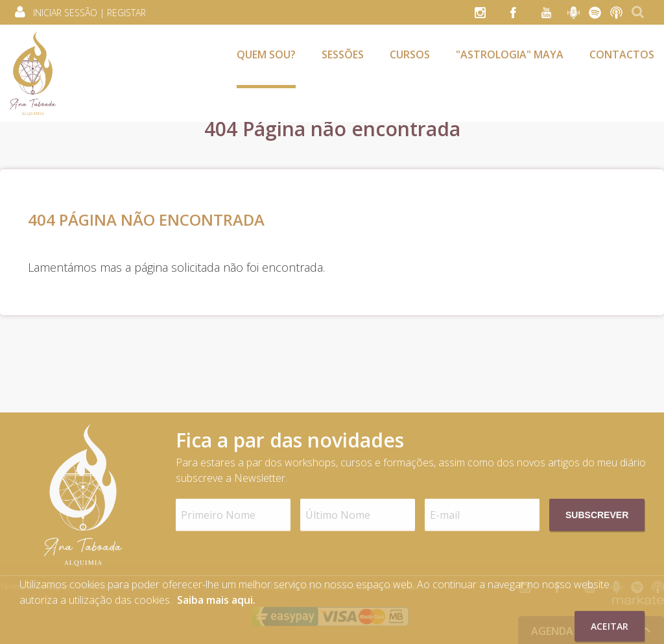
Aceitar (610, 626)
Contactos (622, 54)
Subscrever (597, 515)
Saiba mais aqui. (216, 600)
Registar (126, 13)
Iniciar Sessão (65, 13)
